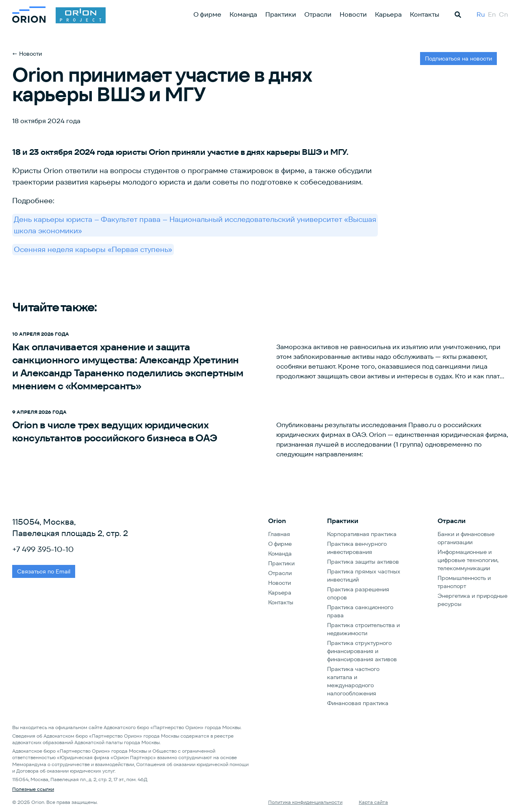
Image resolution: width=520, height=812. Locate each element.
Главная (279, 534)
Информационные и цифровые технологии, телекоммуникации (468, 560)
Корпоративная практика (362, 534)
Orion (277, 521)
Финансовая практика (358, 703)
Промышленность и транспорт (464, 582)
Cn (503, 14)
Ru (481, 14)
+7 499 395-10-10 (43, 549)
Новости (353, 14)
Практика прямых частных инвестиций (364, 575)
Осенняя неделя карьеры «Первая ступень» (93, 249)
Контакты (425, 14)
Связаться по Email (44, 571)
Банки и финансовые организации (466, 538)
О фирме (207, 14)
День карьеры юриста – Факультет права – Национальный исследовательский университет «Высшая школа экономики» (195, 225)
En (492, 14)
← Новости (27, 54)
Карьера (388, 14)
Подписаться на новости (458, 59)
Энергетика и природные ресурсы (472, 600)
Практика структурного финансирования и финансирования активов (362, 651)
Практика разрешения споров (358, 593)
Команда (243, 14)
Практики (281, 14)
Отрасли (318, 14)
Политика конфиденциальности (305, 802)
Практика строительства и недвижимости (363, 629)
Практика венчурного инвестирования (357, 548)
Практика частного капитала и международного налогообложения (353, 681)
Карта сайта (373, 802)
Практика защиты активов (363, 562)
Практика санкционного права (360, 611)
